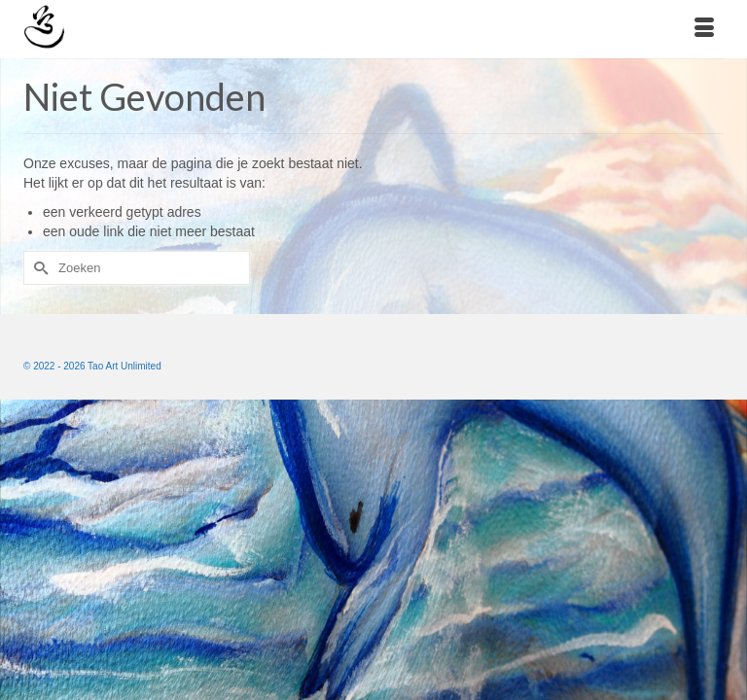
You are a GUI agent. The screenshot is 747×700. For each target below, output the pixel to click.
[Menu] (704, 29)
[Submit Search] (38, 268)
